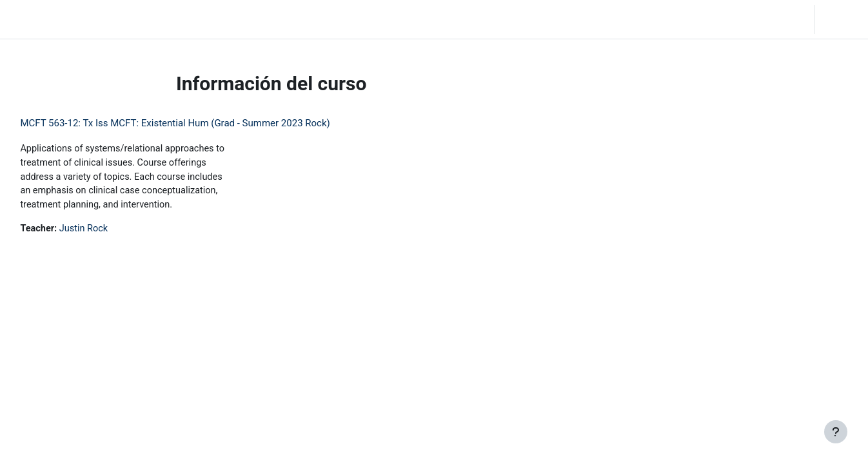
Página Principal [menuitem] (123, 19)
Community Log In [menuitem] (208, 19)
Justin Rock (115, 231)
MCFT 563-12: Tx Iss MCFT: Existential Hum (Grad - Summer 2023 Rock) (204, 123)
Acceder (840, 19)
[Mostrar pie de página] (836, 432)
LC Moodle (39, 19)
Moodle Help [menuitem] (285, 19)
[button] (733, 19)
